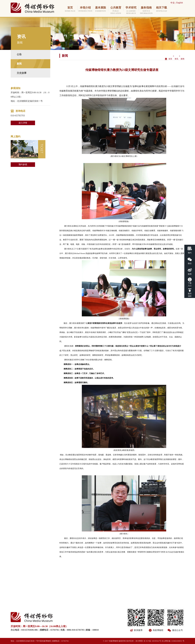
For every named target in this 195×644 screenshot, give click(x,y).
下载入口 (190, 284)
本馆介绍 (85, 9)
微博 (190, 274)
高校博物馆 (158, 630)
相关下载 (161, 9)
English (180, 3)
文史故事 (22, 73)
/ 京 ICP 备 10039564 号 (152, 641)
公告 (19, 54)
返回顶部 (190, 295)
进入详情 (23, 123)
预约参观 (23, 164)
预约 (190, 253)
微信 (190, 263)
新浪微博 (138, 630)
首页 (70, 9)
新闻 (19, 64)
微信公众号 (177, 630)
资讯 (176, 59)
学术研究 (131, 10)
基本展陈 (101, 9)
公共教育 (116, 10)
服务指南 (146, 10)
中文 (173, 3)
